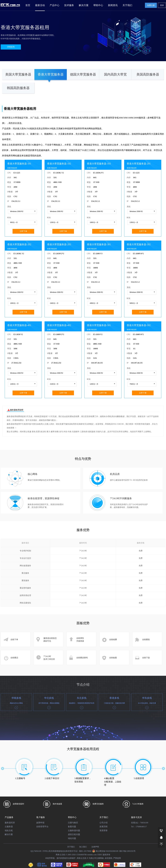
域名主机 (9, 831)
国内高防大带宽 (115, 74)
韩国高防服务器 (18, 88)
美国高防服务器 (148, 74)
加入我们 (83, 847)
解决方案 (84, 5)
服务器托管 (10, 823)
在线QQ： (136, 823)
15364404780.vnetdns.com (87, 855)
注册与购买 (73, 823)
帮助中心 (98, 5)
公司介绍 (104, 823)
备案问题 (72, 827)
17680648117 (141, 827)
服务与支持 (136, 817)
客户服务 (41, 817)
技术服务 (69, 5)
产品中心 (55, 5)
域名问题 (72, 838)
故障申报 (40, 823)
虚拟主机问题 (74, 834)
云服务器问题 (74, 831)
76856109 (144, 823)
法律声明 (95, 847)
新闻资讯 (113, 5)
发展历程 (104, 827)
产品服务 (9, 817)
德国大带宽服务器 (83, 74)
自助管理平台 (42, 827)
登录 (162, 5)
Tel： (133, 827)
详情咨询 (11, 47)
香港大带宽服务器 (51, 74)
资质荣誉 (104, 831)
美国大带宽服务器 (18, 74)
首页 (28, 5)
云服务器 (9, 827)
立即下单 (23, 231)
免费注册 (151, 5)
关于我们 (127, 5)
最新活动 (40, 5)
